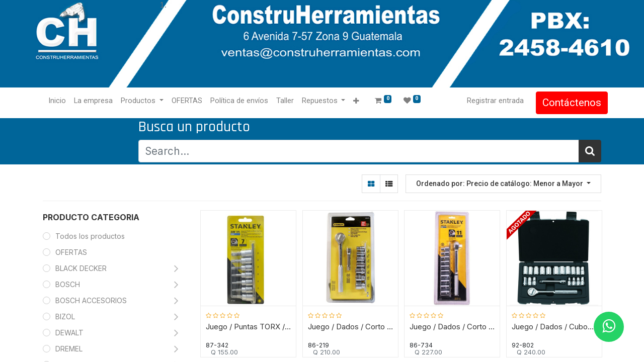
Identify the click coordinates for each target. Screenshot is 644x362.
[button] (363, 101)
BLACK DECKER (81, 268)
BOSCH (68, 284)
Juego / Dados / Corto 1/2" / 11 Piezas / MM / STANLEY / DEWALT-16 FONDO (453, 326)
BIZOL (65, 316)
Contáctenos (565, 103)
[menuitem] (64, 101)
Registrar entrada (489, 101)
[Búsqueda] (590, 151)
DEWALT (70, 333)
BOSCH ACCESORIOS (91, 300)
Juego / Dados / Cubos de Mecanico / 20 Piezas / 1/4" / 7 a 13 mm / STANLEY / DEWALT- (554, 326)
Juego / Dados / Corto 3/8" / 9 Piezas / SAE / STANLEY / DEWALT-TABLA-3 (350, 326)
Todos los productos (90, 236)
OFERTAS (71, 252)
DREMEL (69, 349)
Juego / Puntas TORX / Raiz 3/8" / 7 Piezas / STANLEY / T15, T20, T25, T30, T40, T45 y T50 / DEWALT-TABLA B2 (249, 326)
